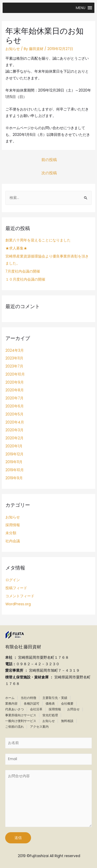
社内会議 (13, 541)
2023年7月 (14, 366)
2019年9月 (14, 478)
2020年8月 (15, 390)
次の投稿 (49, 173)
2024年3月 (15, 350)
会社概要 (67, 703)
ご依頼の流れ (14, 727)
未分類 (11, 533)
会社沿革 (36, 709)
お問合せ (73, 709)
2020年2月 (14, 438)
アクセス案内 (39, 727)
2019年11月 (14, 462)
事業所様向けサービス (21, 715)
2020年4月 (15, 422)
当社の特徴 (28, 698)
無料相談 (67, 721)
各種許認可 (32, 703)
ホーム (10, 698)
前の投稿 (49, 160)
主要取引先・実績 (55, 698)
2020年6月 (15, 406)
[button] (81, 8)
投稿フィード (16, 588)
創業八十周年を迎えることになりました (38, 240)
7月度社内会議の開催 (23, 271)
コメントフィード (20, 596)
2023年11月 (14, 358)
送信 (18, 838)
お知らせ (13, 49)
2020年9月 (15, 382)
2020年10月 (15, 374)
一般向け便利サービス (21, 721)
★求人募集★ (16, 248)
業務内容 (11, 703)
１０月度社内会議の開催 (25, 279)
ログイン (13, 580)
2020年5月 (14, 414)
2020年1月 (14, 446)
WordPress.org (18, 604)
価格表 (50, 703)
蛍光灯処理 (50, 715)
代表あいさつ (14, 709)
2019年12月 (14, 454)
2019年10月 (15, 470)
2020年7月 (14, 398)
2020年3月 (14, 430)
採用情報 (13, 525)
